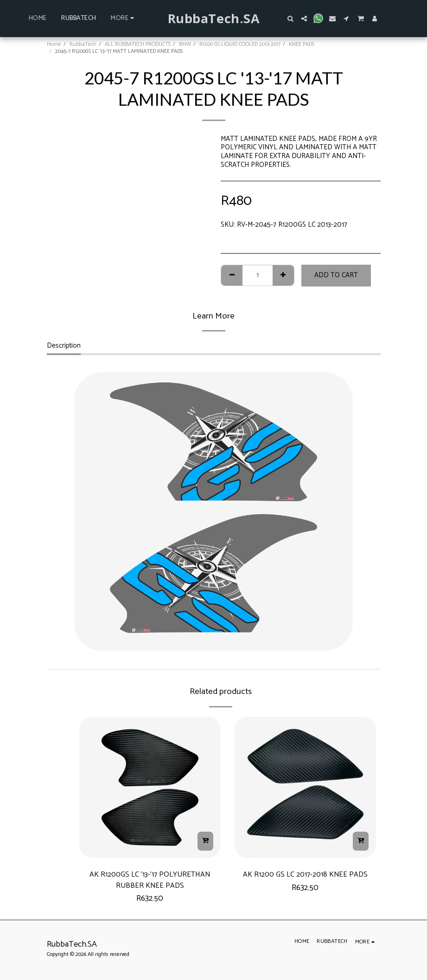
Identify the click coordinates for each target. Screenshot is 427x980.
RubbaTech (83, 44)
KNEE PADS (302, 44)
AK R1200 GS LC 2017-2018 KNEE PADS (305, 875)
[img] (150, 787)
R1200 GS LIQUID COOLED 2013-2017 (240, 44)
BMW (185, 44)
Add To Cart (336, 275)
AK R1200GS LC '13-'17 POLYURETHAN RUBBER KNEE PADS (150, 882)
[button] (290, 19)
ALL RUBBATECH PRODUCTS (138, 44)
